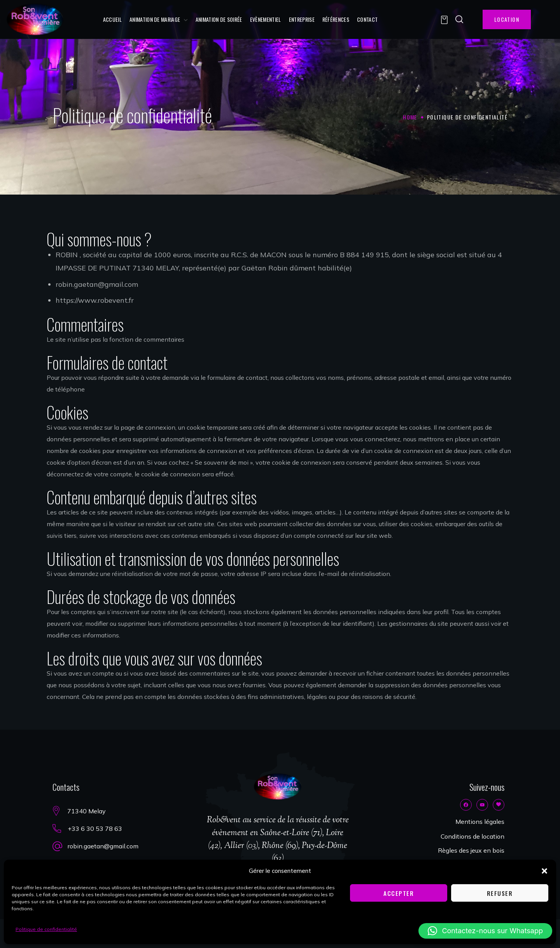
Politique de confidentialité (46, 929)
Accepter (399, 893)
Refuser (500, 893)
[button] (544, 871)
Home (410, 117)
